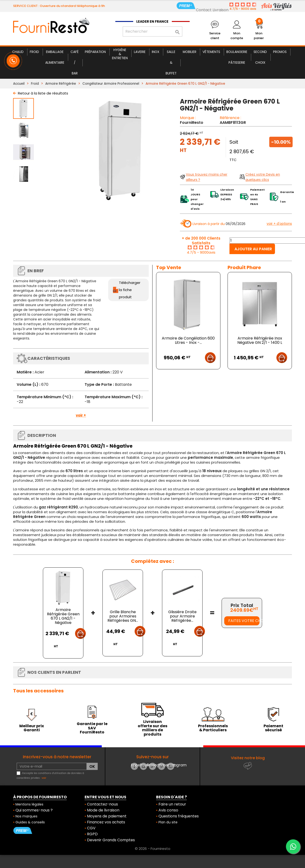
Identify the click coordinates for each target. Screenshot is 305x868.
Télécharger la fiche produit (130, 290)
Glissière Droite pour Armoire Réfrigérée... (182, 616)
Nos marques (26, 816)
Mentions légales (29, 804)
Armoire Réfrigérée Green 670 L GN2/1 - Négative (63, 616)
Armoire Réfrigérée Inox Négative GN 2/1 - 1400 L (260, 340)
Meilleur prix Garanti (32, 728)
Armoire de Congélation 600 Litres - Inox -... (188, 340)
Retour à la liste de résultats (43, 93)
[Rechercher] (152, 31)
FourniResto (192, 123)
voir (44, 778)
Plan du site (168, 822)
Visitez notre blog (248, 758)
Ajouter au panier (253, 249)
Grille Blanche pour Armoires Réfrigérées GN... (123, 616)
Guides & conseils (30, 822)
